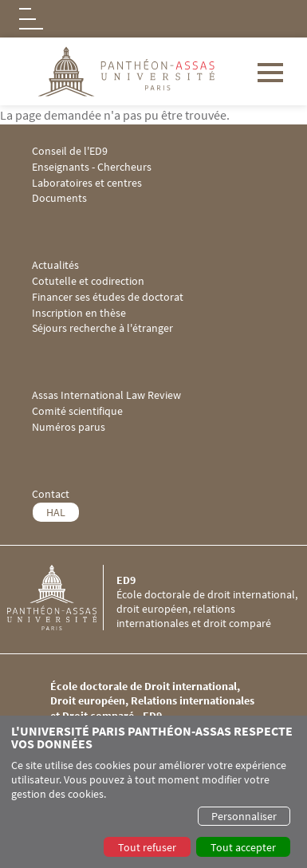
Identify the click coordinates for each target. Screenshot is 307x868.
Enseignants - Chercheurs (92, 167)
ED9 (126, 580)
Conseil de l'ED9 (70, 151)
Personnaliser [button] (244, 816)
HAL (56, 512)
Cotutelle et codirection (88, 281)
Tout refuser (147, 847)
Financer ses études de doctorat (108, 297)
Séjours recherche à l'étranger (102, 328)
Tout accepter (243, 847)
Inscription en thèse (79, 313)
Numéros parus (69, 427)
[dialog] (153, 792)
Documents (59, 198)
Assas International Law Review (106, 395)
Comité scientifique (77, 411)
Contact (51, 494)
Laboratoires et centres (87, 183)
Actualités (55, 265)
